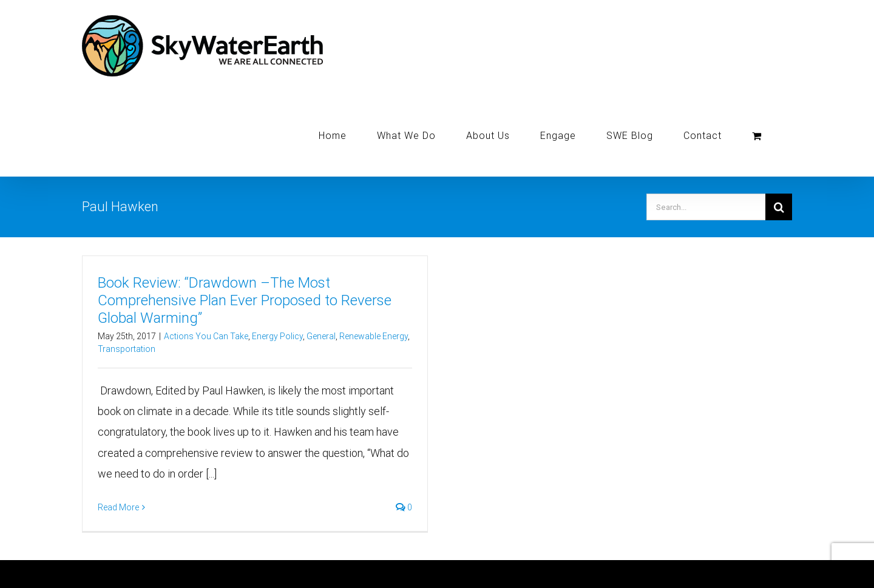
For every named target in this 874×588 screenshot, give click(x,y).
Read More (118, 507)
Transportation (127, 349)
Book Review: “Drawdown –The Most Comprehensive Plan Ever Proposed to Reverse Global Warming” (245, 300)
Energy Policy (277, 336)
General (321, 336)
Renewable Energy (374, 336)
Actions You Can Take (206, 336)
